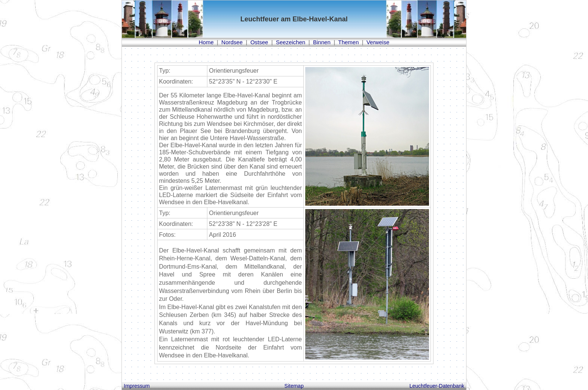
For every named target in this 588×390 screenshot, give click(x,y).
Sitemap (294, 386)
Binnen (322, 42)
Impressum (137, 386)
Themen (349, 42)
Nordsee (232, 42)
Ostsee (259, 42)
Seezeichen (291, 42)
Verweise (378, 42)
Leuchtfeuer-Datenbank (437, 386)
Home (206, 42)
